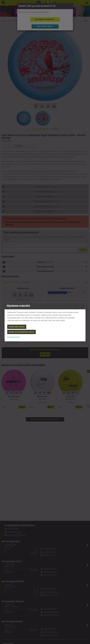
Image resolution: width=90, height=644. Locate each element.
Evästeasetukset (13, 337)
